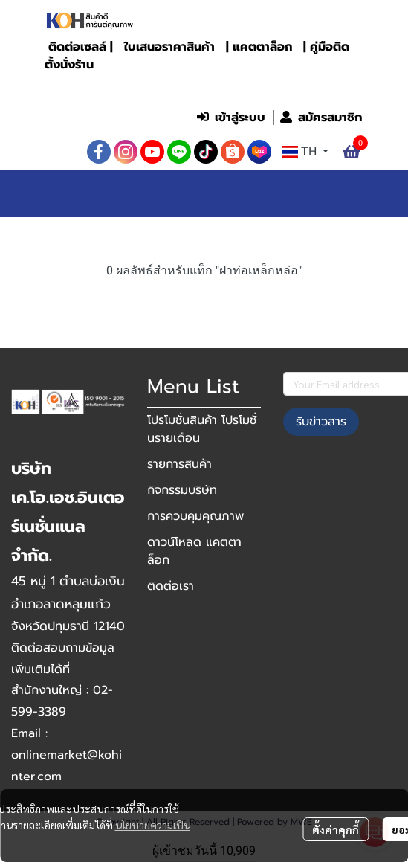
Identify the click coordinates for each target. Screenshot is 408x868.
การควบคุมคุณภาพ (195, 516)
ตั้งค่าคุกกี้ (336, 829)
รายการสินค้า (179, 464)
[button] (271, 86)
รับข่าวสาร (321, 422)
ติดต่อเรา (171, 586)
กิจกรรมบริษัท (182, 490)
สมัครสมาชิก (321, 118)
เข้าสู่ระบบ (231, 118)
